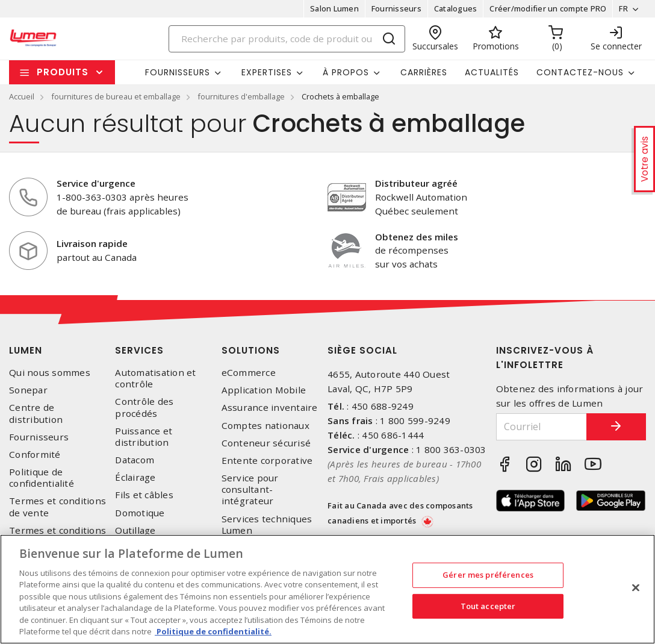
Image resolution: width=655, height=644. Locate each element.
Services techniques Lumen (267, 525)
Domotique (140, 513)
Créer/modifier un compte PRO (548, 8)
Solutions (251, 350)
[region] (327, 589)
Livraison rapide (92, 243)
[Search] (287, 39)
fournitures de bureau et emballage (116, 96)
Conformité (35, 455)
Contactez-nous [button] (580, 72)
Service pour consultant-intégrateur (250, 489)
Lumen (26, 350)
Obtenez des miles (417, 237)
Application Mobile (264, 390)
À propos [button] (346, 72)
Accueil (22, 96)
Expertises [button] (267, 72)
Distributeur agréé (416, 183)
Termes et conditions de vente (57, 507)
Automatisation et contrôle (155, 378)
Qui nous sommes (50, 373)
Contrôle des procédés (144, 407)
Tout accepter (488, 605)
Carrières (424, 72)
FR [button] (623, 8)
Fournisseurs (396, 8)
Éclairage (135, 477)
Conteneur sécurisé (266, 443)
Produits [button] (63, 72)
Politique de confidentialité (42, 478)
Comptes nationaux (265, 426)
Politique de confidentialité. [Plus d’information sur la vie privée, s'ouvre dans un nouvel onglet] (213, 631)
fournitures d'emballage (241, 96)
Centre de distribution (36, 413)
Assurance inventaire (270, 408)
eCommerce (249, 373)
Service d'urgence (96, 183)
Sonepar (28, 390)
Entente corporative (267, 461)
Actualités (492, 72)
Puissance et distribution (144, 437)
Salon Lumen (334, 8)
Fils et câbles (144, 495)
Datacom (135, 460)
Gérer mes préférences (488, 575)
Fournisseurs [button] (178, 72)
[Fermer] (636, 587)
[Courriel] (542, 427)
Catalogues (456, 8)
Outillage (135, 530)
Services (139, 350)
